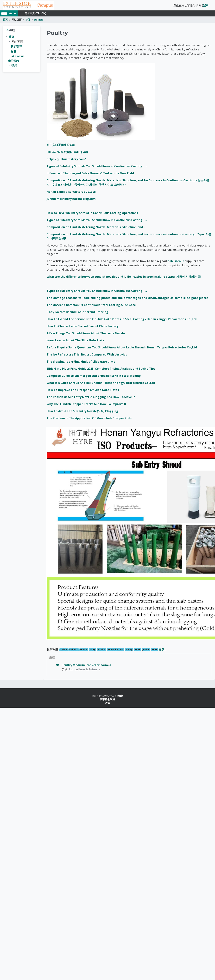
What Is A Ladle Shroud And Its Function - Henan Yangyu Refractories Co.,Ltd (101, 384)
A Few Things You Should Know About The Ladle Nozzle (86, 334)
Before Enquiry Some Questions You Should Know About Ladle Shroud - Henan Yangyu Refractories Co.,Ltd (122, 348)
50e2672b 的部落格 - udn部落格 (67, 153)
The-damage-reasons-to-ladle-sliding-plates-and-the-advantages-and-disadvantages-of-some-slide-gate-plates (127, 299)
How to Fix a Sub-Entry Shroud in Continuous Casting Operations (92, 214)
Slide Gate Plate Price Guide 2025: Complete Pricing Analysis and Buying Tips (101, 370)
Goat (154, 651)
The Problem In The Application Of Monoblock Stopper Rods (89, 419)
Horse (84, 651)
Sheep (129, 651)
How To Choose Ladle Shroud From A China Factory (83, 327)
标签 (28, 21)
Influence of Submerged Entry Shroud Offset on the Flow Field (90, 174)
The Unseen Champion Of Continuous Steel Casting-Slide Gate (91, 306)
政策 (107, 704)
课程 (14, 67)
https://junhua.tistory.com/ (66, 160)
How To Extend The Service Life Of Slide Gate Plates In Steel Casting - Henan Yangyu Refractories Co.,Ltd (122, 320)
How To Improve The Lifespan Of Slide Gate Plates (83, 391)
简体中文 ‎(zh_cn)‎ (35, 15)
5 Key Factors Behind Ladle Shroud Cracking (77, 313)
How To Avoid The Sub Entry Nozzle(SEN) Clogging (82, 412)
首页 (5, 21)
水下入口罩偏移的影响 (61, 146)
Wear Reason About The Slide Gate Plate (75, 341)
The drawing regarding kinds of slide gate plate (81, 363)
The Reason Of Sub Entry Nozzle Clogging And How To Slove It (91, 398)
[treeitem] (21, 53)
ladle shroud (175, 262)
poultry (39, 21)
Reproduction (115, 651)
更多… (163, 650)
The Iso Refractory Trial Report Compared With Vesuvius (87, 356)
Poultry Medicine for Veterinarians (86, 666)
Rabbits (74, 651)
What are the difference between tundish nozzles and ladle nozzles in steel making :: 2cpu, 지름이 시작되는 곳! (124, 278)
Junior (146, 651)
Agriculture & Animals (84, 670)
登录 (206, 6)
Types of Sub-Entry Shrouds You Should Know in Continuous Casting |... (97, 167)
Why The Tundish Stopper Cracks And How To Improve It (87, 405)
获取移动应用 (107, 700)
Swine (64, 651)
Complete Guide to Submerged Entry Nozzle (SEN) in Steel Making (94, 377)
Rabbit (101, 651)
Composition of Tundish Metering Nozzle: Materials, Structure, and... (96, 228)
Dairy (92, 651)
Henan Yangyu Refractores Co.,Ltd (71, 193)
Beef (137, 651)
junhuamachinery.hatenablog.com (71, 200)
